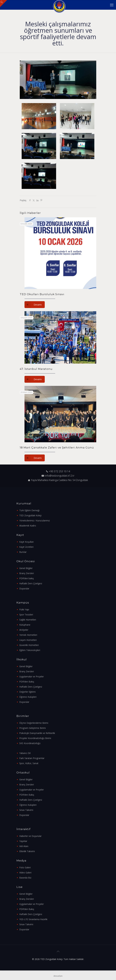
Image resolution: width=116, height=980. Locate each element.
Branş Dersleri (27, 573)
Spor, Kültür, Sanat (29, 763)
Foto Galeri (25, 867)
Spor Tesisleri (26, 615)
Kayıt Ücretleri (26, 547)
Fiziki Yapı (24, 609)
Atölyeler (24, 630)
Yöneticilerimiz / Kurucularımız (35, 521)
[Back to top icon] (58, 951)
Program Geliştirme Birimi (32, 728)
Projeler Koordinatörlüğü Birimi (35, 738)
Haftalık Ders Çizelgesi (31, 583)
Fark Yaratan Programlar (32, 758)
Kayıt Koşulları (26, 542)
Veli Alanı (24, 846)
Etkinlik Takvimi (27, 851)
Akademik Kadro (28, 526)
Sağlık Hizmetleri (28, 620)
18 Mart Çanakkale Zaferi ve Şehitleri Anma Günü (57, 448)
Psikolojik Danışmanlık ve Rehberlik (37, 733)
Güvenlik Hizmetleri (29, 645)
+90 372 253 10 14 (60, 471)
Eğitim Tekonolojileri (30, 650)
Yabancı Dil (25, 753)
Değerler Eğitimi (27, 692)
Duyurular (24, 588)
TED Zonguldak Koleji (30, 515)
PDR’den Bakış (27, 682)
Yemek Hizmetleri (28, 635)
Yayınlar (23, 841)
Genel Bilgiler (26, 568)
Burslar (23, 552)
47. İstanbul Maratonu (36, 369)
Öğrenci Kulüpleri (28, 697)
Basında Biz (25, 878)
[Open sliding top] (4, 4)
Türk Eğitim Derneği (29, 510)
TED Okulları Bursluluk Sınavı (42, 294)
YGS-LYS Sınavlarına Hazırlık (33, 919)
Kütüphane (25, 625)
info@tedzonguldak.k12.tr (60, 476)
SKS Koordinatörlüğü (30, 743)
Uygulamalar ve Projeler (32, 677)
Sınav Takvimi (26, 810)
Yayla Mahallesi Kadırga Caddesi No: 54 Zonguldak (60, 480)
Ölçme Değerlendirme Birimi (34, 723)
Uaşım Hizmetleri (28, 640)
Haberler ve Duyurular (30, 836)
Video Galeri (25, 873)
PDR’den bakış (27, 578)
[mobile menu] (112, 5)
